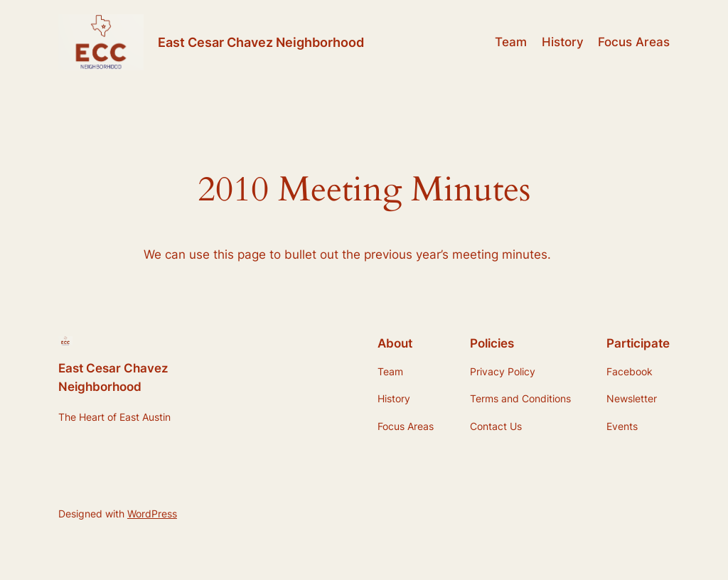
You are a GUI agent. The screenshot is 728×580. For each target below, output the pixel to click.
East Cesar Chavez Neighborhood (261, 42)
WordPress (152, 514)
